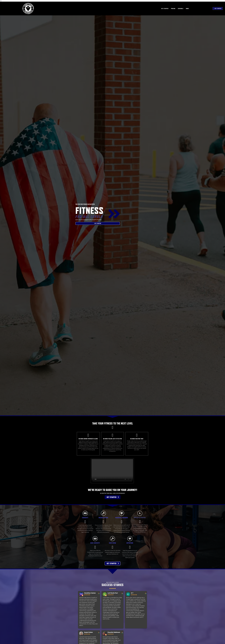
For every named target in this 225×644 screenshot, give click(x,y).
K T (132, 593)
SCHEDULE (181, 9)
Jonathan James (90, 593)
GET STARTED (165, 9)
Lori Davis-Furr (113, 593)
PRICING (173, 9)
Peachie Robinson (114, 632)
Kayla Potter (89, 632)
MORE (187, 9)
